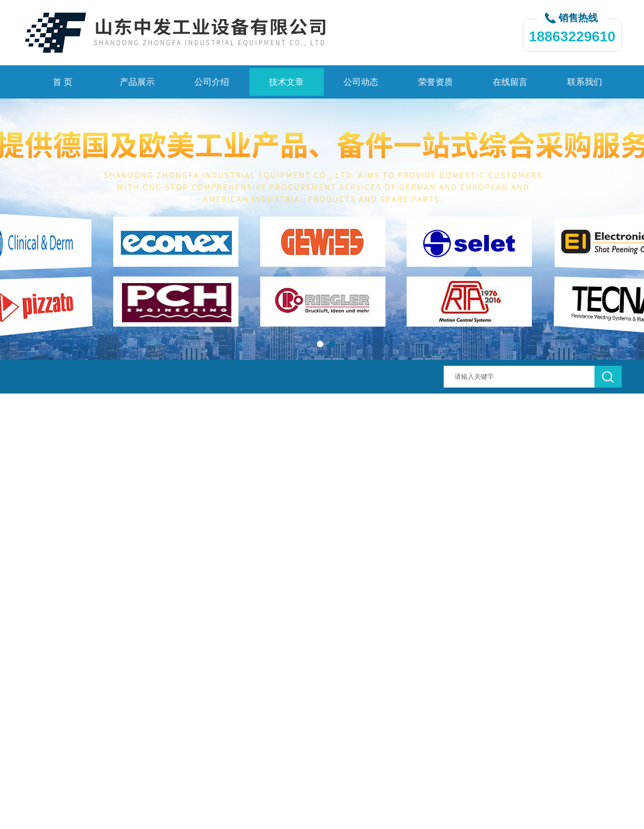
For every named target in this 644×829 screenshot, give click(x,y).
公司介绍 (212, 82)
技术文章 (286, 82)
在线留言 (510, 82)
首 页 (63, 82)
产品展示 (137, 82)
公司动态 (361, 82)
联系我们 (585, 82)
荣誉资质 (436, 82)
